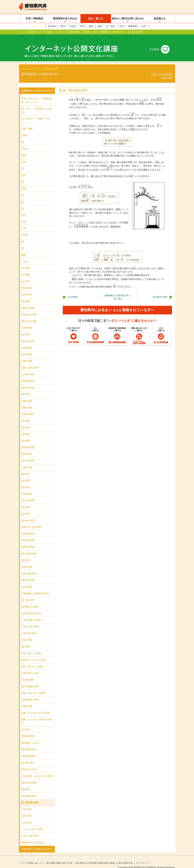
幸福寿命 (52, 26)
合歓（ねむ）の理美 (31, 648)
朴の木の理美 (28, 495)
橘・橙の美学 (28, 595)
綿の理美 (26, 476)
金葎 (24, 170)
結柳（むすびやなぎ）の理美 (36, 708)
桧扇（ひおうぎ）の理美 (33, 688)
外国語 (73, 26)
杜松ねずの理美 (29, 310)
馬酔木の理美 (28, 303)
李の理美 (26, 270)
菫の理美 (26, 502)
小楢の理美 (27, 356)
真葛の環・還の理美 (31, 522)
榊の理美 (26, 389)
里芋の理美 (27, 290)
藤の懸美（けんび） (31, 738)
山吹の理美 (27, 582)
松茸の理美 (27, 323)
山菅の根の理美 (29, 568)
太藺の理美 (27, 489)
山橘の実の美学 (29, 628)
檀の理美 (26, 482)
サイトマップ (142, 858)
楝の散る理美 (28, 575)
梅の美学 (26, 784)
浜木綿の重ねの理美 (31, 608)
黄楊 (24, 183)
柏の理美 (26, 296)
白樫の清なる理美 (30, 668)
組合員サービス (35, 32)
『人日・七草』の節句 (32, 824)
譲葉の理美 (27, 635)
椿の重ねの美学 (29, 744)
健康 (100, 26)
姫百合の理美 (28, 336)
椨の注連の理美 (29, 549)
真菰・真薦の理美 (30, 363)
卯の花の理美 (28, 535)
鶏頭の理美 (27, 402)
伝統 (95, 32)
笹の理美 (26, 429)
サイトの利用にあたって (32, 858)
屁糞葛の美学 (28, 409)
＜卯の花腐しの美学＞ (32, 615)
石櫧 (24, 157)
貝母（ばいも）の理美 (32, 661)
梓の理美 (26, 329)
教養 (63, 26)
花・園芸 (111, 26)
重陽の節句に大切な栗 (32, 837)
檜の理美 (26, 555)
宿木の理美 (27, 349)
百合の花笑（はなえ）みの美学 (37, 771)
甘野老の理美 (28, 376)
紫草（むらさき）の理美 (33, 655)
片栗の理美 (27, 462)
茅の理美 (26, 416)
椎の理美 (26, 436)
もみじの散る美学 (30, 831)
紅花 (24, 217)
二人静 (25, 256)
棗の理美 (26, 642)
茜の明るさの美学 (30, 602)
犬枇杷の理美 (28, 529)
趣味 (91, 26)
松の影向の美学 (160, 292)
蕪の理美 (26, 276)
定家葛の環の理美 (30, 695)
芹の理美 (26, 263)
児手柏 (25, 230)
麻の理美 (26, 469)
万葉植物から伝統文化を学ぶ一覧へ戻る (117, 292)
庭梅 (24, 150)
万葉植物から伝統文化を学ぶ (112, 32)
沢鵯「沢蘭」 (28, 124)
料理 (83, 26)
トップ (23, 32)
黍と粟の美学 (28, 758)
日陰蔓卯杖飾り (29, 751)
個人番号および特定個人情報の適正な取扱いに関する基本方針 (104, 858)
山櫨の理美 (27, 396)
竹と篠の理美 (28, 675)
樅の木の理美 (28, 515)
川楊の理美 (27, 701)
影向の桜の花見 (29, 778)
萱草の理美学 (28, 731)
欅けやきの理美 (29, 316)
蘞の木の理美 (28, 456)
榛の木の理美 (28, 383)
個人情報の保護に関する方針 (60, 858)
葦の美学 (26, 725)
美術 (122, 26)
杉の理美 (26, 509)
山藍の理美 (27, 343)
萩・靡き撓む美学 (30, 798)
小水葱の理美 (28, 369)
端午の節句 (27, 811)
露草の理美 (27, 449)
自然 (144, 26)
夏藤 (24, 250)
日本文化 (133, 26)
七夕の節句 (72, 292)
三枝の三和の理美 (30, 622)
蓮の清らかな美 (29, 764)
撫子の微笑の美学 (30, 681)
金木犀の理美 (28, 442)
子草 (24, 223)
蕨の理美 (26, 422)
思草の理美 (27, 562)
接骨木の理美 (28, 542)
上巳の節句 (27, 818)
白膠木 (25, 130)
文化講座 (48, 32)
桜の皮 (25, 144)
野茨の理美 (27, 283)
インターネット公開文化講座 (67, 32)
